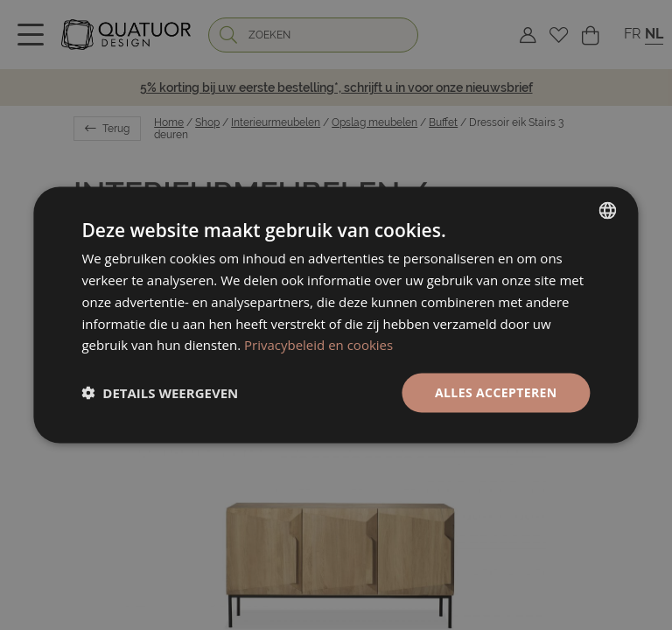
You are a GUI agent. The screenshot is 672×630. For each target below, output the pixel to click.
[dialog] (336, 315)
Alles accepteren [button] (496, 392)
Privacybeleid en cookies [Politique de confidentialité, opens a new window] (318, 345)
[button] (160, 393)
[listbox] (608, 211)
